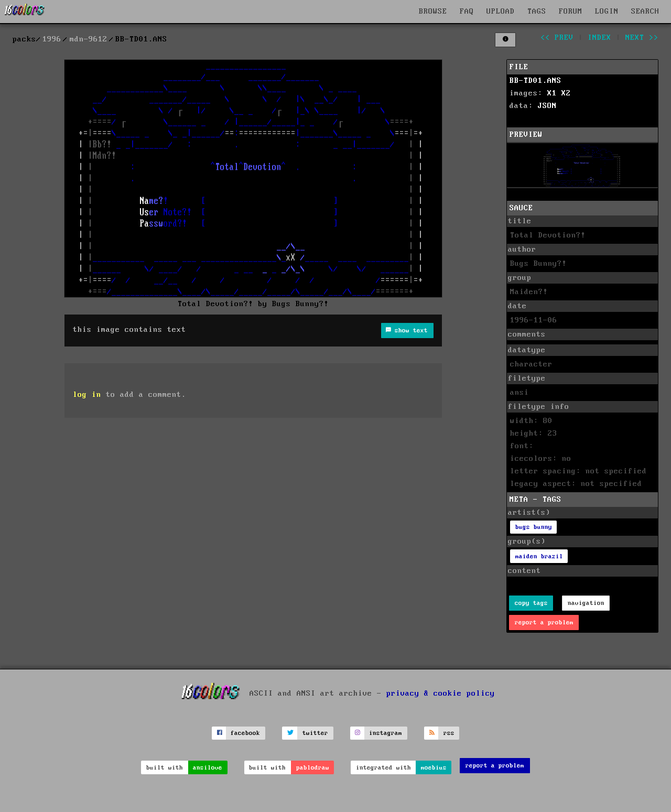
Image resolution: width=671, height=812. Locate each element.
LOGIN (607, 12)
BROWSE (433, 12)
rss (449, 733)
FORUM (571, 12)
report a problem (544, 622)
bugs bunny (534, 527)
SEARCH (645, 12)
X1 (552, 93)
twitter (315, 733)
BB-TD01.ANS (535, 81)
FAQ (467, 12)
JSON (547, 106)
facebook (245, 733)
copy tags (531, 603)
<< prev (557, 38)
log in (87, 395)
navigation (586, 603)
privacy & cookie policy (441, 693)
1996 (52, 39)
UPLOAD (501, 12)
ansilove (208, 768)
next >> (642, 38)
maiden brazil (539, 556)
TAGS (537, 12)
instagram (386, 733)
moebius (434, 768)
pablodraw (313, 768)
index (599, 38)
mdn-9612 (89, 39)
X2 (566, 93)
